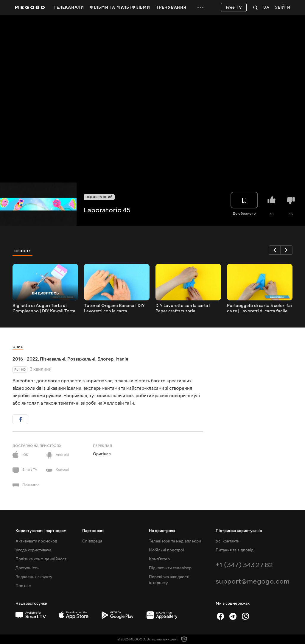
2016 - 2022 (25, 359)
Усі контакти (228, 541)
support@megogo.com (253, 581)
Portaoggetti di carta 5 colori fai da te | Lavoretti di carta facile (259, 308)
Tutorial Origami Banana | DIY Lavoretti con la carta (114, 308)
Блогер (105, 359)
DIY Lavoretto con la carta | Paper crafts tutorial (183, 308)
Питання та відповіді (235, 550)
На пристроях (162, 531)
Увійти (283, 8)
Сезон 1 (23, 251)
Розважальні (81, 359)
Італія (122, 359)
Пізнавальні (53, 359)
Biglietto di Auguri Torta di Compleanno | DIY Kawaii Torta (44, 308)
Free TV (234, 7)
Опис (18, 347)
